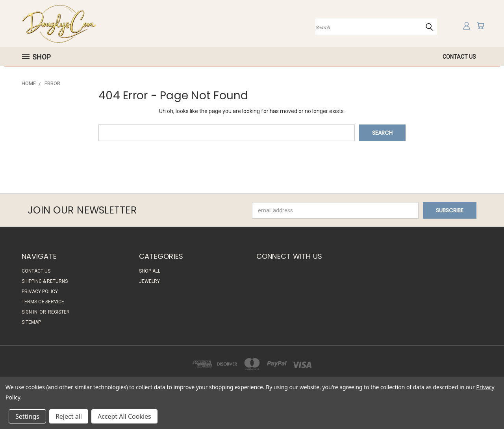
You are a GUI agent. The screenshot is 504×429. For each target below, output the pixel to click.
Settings (27, 416)
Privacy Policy (40, 292)
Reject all (69, 416)
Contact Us (459, 57)
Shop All (150, 271)
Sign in (30, 312)
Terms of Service (43, 302)
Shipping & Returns (45, 281)
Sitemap (31, 322)
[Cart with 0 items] (480, 26)
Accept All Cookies (124, 416)
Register (59, 312)
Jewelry (149, 281)
